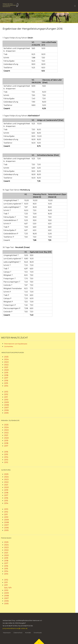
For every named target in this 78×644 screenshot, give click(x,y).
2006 (6, 410)
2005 (6, 413)
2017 (6, 378)
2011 (6, 397)
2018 (6, 375)
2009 (6, 402)
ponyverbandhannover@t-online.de (15, 628)
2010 (6, 400)
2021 (6, 367)
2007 (6, 408)
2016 (6, 381)
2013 (6, 392)
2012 (6, 394)
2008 (6, 405)
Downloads (38, 633)
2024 (6, 359)
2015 (6, 383)
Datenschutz (18, 633)
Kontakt (28, 633)
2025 (6, 357)
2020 (6, 370)
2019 (6, 373)
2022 (6, 365)
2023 (6, 362)
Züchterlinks (9, 346)
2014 (6, 386)
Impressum (7, 633)
